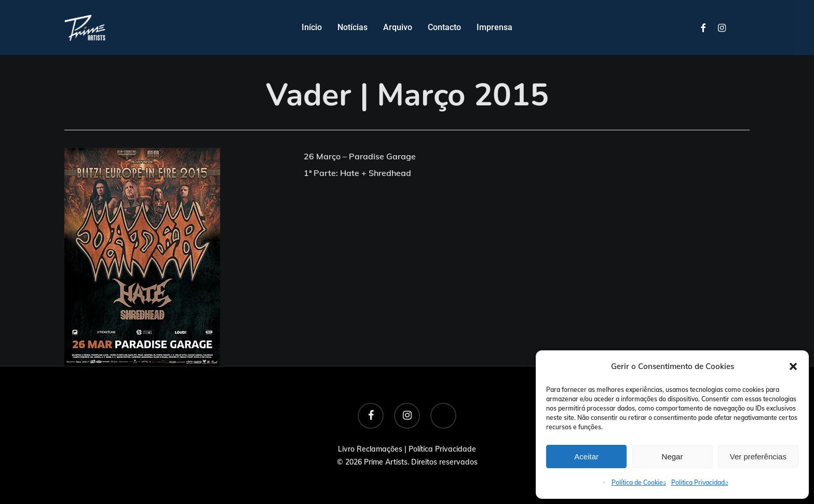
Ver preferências (758, 457)
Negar (673, 457)
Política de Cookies (639, 482)
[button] (793, 366)
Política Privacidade (442, 449)
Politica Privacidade (700, 482)
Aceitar (586, 457)
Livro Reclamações (370, 449)
